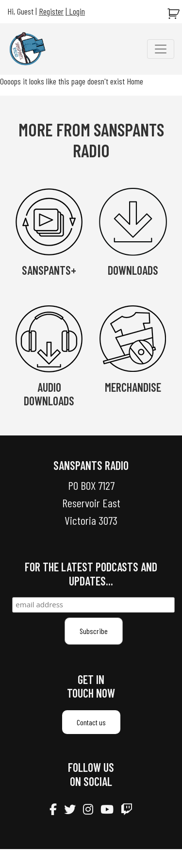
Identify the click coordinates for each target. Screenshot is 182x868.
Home (135, 81)
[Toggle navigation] (161, 49)
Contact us (91, 722)
